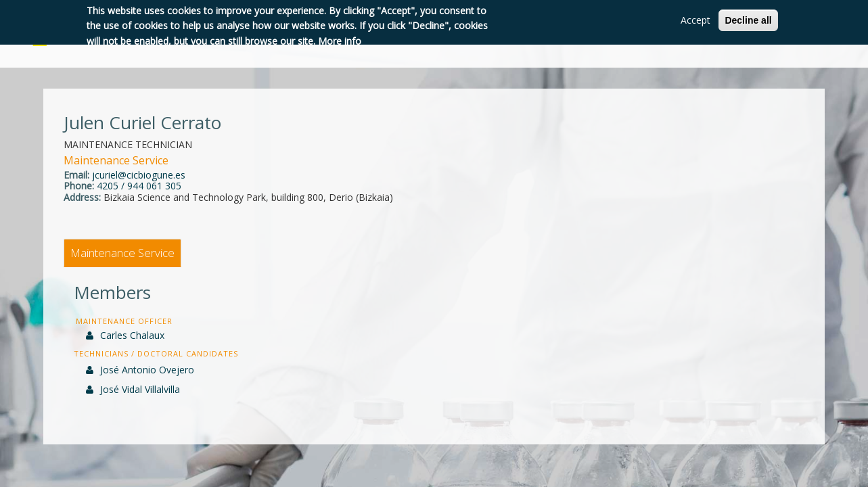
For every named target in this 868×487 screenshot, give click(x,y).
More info (340, 41)
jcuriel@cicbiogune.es (139, 175)
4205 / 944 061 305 (139, 186)
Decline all (748, 20)
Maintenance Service (122, 253)
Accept (695, 20)
